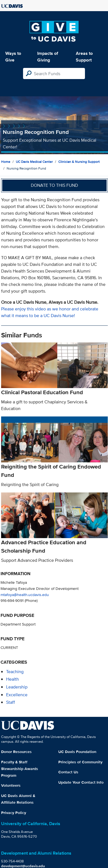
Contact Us (68, 772)
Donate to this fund (54, 185)
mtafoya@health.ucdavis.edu (25, 594)
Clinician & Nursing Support (79, 162)
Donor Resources (16, 752)
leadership (17, 687)
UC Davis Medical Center (34, 162)
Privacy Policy (14, 813)
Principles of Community (80, 762)
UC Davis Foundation (77, 752)
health (12, 679)
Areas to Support (84, 57)
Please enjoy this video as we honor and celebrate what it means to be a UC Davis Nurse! (50, 312)
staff (11, 702)
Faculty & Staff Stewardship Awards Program (20, 769)
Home (6, 162)
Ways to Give (13, 57)
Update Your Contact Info (81, 782)
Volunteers (11, 785)
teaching (15, 672)
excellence (17, 695)
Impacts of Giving (48, 57)
